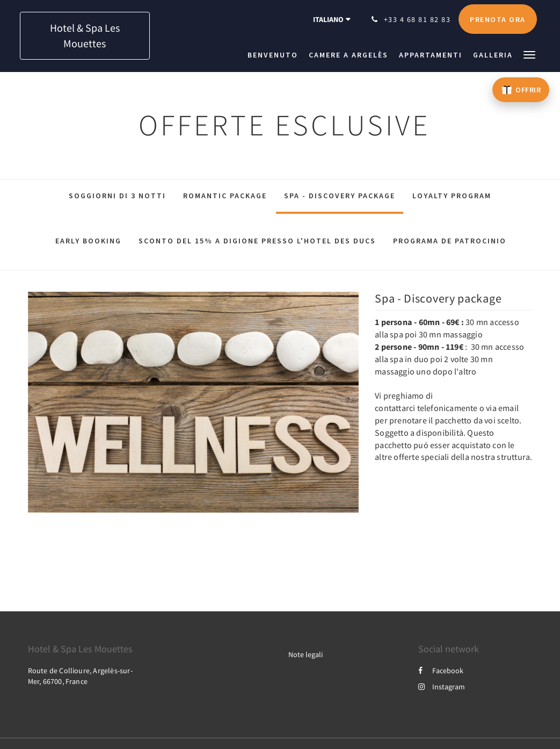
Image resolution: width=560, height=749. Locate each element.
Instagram (442, 687)
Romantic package (225, 196)
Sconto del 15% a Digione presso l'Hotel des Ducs (257, 241)
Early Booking (88, 241)
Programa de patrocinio (450, 241)
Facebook (441, 671)
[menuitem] (275, 55)
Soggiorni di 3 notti (117, 196)
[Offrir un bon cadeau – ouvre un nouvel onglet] (521, 90)
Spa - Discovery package (340, 196)
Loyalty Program (452, 196)
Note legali (306, 654)
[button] (529, 54)
